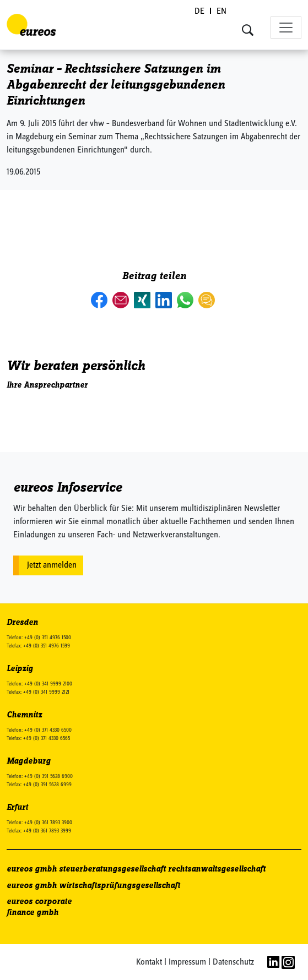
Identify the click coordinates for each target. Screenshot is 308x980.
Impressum (187, 962)
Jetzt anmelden (52, 565)
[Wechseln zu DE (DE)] (200, 12)
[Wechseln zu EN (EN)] (221, 12)
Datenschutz (233, 962)
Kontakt (149, 962)
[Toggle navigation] (286, 28)
